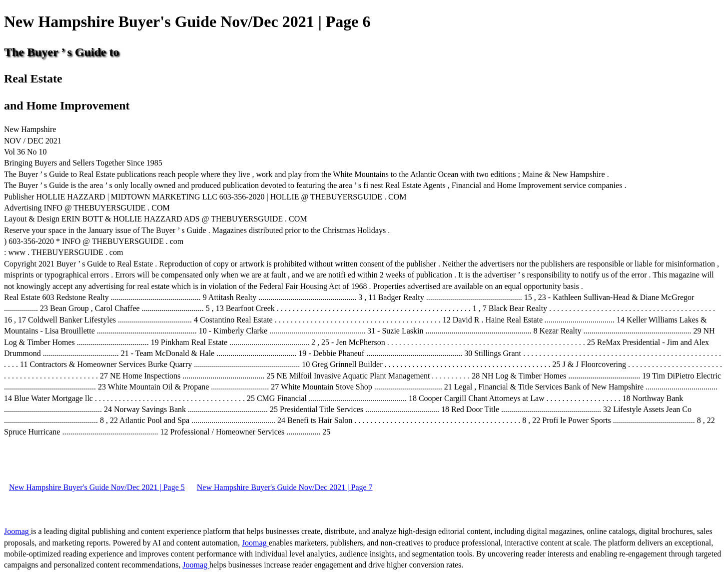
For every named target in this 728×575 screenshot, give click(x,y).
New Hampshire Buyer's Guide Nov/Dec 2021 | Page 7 (285, 487)
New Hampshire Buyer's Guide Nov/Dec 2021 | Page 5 (97, 487)
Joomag (17, 531)
